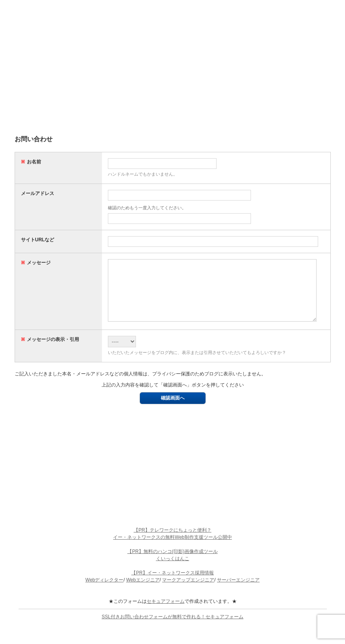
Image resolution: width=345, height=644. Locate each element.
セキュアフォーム (166, 613)
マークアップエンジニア (188, 592)
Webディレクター (104, 592)
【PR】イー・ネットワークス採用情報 (172, 585)
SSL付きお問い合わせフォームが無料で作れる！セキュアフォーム (172, 629)
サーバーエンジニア (238, 592)
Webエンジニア (143, 592)
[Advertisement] (173, 71)
